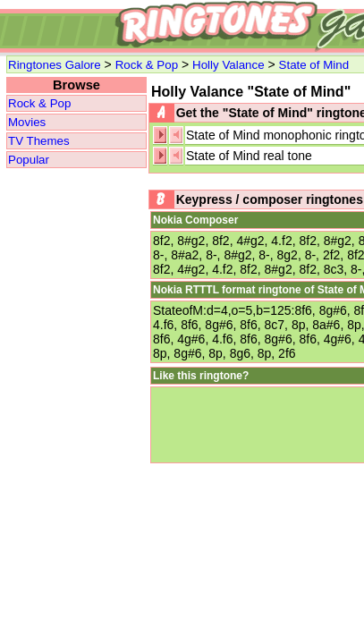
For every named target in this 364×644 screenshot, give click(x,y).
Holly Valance (229, 65)
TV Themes (39, 141)
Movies (27, 122)
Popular (29, 160)
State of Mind (314, 65)
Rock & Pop (147, 65)
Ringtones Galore (55, 65)
